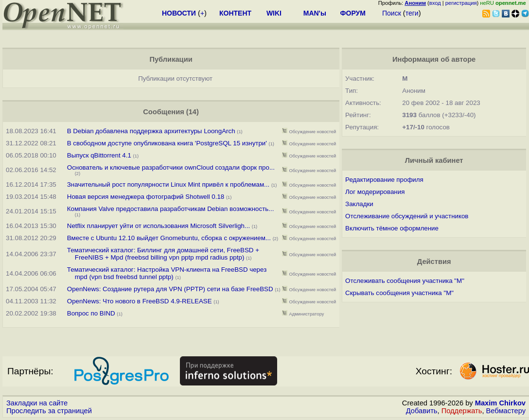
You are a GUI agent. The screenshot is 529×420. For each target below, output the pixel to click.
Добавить (422, 411)
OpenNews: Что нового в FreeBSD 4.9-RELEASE (140, 301)
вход (435, 3)
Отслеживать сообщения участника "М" (405, 281)
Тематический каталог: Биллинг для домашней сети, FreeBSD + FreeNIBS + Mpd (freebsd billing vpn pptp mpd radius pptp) (163, 254)
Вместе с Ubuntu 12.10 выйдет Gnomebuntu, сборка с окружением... (169, 238)
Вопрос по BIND (92, 313)
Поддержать (462, 411)
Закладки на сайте (37, 403)
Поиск (392, 13)
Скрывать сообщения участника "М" (399, 293)
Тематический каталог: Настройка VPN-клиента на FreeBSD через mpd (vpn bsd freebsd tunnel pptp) (167, 273)
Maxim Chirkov (500, 403)
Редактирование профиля (384, 180)
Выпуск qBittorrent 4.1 (99, 155)
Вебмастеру (506, 411)
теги (412, 13)
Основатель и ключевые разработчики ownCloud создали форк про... (171, 167)
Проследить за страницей (49, 411)
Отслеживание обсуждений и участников (407, 216)
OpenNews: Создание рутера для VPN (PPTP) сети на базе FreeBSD (170, 289)
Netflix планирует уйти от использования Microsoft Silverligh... (159, 226)
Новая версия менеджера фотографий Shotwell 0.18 (146, 197)
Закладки (359, 204)
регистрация (461, 3)
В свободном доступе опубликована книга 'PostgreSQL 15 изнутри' (167, 143)
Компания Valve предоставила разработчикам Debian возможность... (171, 209)
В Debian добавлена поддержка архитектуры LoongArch (151, 131)
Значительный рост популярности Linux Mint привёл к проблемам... (168, 184)
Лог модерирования (375, 192)
